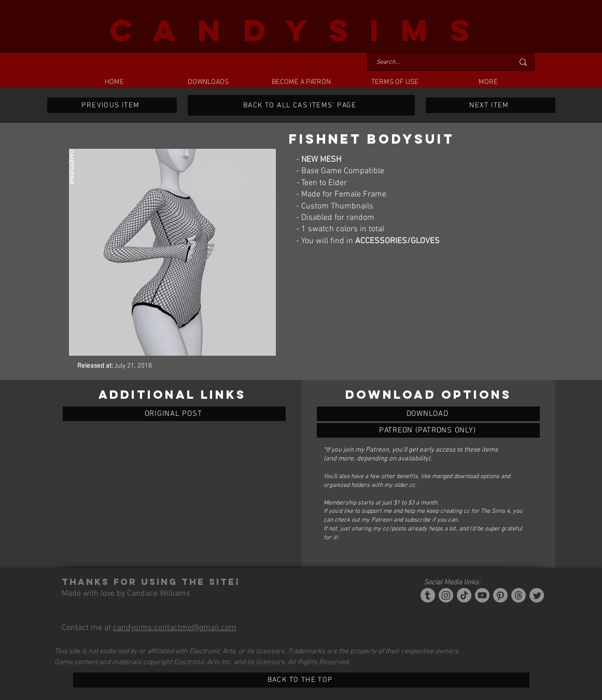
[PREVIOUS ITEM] (112, 105)
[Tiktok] (464, 595)
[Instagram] (446, 595)
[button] (208, 82)
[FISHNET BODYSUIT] (428, 414)
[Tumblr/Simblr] (428, 595)
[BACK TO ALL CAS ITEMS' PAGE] (301, 105)
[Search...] (437, 62)
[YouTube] (482, 595)
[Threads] (519, 595)
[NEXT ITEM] (491, 105)
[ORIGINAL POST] (174, 414)
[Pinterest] (500, 595)
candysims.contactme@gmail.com (175, 628)
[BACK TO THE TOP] (301, 680)
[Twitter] (537, 595)
